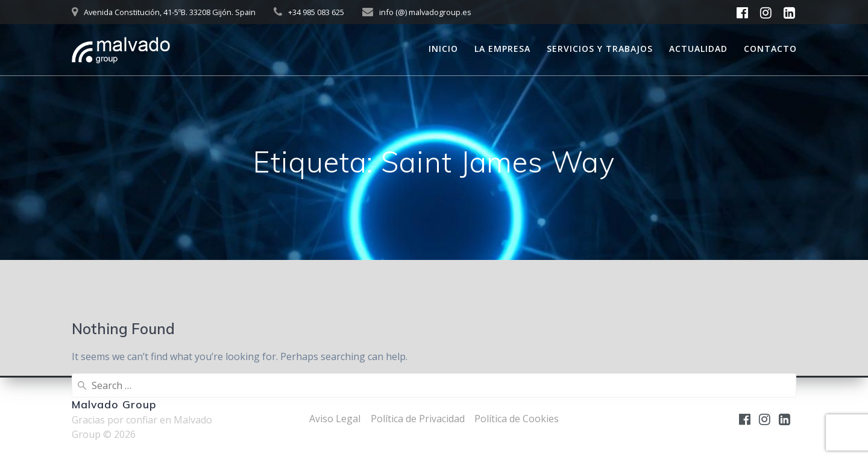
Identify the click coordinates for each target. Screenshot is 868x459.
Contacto (770, 49)
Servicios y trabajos (600, 49)
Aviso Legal (335, 419)
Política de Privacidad (418, 419)
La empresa (502, 49)
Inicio (443, 49)
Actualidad (698, 49)
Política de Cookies (517, 419)
